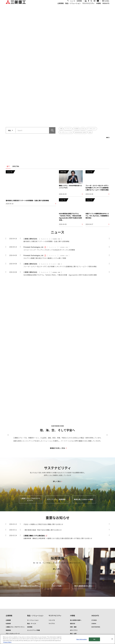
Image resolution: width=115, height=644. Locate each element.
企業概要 (8, 593)
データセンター (91, 57)
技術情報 (30, 600)
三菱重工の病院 (10, 617)
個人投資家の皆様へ (76, 593)
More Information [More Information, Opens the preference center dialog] (82, 639)
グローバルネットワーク (13, 607)
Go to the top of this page (107, 633)
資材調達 (8, 613)
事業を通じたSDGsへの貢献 (83, 472)
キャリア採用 (57, 559)
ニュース (73, 4)
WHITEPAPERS (96, 600)
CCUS (83, 57)
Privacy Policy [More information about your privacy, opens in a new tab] (7, 642)
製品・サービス (32, 597)
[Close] (112, 639)
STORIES (94, 593)
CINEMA (94, 597)
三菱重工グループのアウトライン (15, 600)
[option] (57, 31)
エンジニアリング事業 (34, 603)
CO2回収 (76, 57)
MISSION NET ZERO (80, 61)
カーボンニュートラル (66, 61)
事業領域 (8, 603)
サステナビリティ (88, 6)
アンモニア (68, 57)
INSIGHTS (106, 6)
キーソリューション (33, 593)
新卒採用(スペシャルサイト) (30, 559)
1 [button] (55, 49)
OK (94, 639)
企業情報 (61, 6)
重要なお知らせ (58, 491)
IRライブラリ (74, 603)
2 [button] (60, 49)
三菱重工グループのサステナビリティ (30, 472)
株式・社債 (73, 607)
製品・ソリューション (73, 6)
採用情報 (79, 4)
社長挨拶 (8, 597)
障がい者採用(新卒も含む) (83, 559)
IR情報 (98, 6)
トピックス (52, 593)
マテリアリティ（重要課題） (57, 472)
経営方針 (73, 597)
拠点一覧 (8, 610)
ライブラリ (52, 597)
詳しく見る (57, 454)
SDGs (90, 61)
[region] (57, 639)
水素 (61, 57)
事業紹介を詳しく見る (57, 421)
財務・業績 (73, 600)
